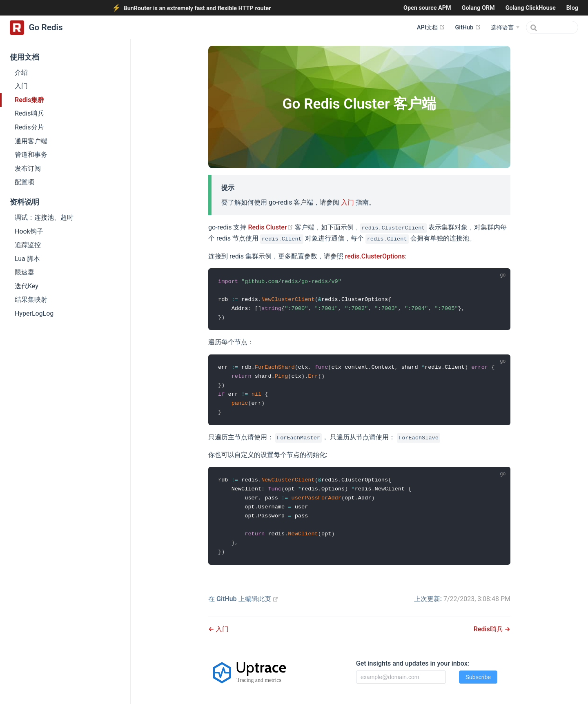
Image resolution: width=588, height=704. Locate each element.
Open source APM (427, 8)
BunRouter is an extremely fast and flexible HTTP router (197, 8)
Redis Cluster (270, 227)
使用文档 (24, 57)
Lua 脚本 (27, 259)
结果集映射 (31, 300)
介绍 (21, 72)
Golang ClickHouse (531, 8)
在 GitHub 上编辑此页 (243, 599)
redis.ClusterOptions (375, 256)
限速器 (24, 272)
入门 (21, 86)
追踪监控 (28, 245)
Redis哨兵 (29, 113)
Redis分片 (29, 127)
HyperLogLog (34, 313)
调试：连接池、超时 (44, 217)
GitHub (468, 27)
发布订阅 (28, 168)
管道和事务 (31, 155)
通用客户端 (31, 141)
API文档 (431, 27)
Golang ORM (478, 8)
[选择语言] (505, 28)
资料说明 (24, 202)
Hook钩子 (29, 231)
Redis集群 (29, 100)
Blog (572, 8)
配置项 (24, 182)
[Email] (401, 677)
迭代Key (27, 286)
